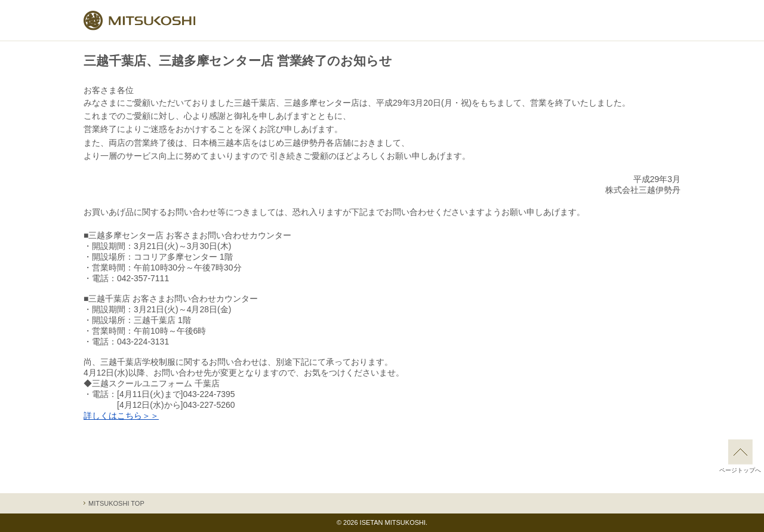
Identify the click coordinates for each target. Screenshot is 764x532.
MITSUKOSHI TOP (116, 503)
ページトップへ (740, 456)
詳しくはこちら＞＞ (121, 416)
